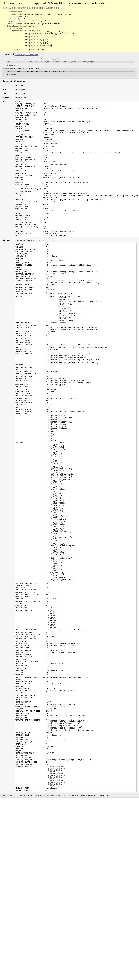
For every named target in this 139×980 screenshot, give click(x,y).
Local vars (12, 68)
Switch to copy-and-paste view (27, 58)
